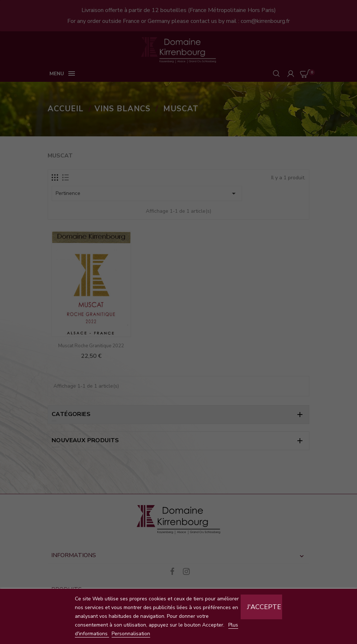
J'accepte (264, 607)
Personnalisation (131, 634)
